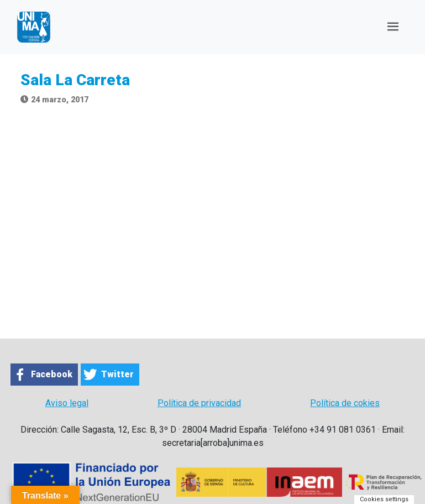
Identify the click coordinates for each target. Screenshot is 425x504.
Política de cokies (345, 403)
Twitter (117, 374)
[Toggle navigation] (393, 27)
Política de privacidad (199, 403)
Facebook (52, 374)
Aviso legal (67, 403)
